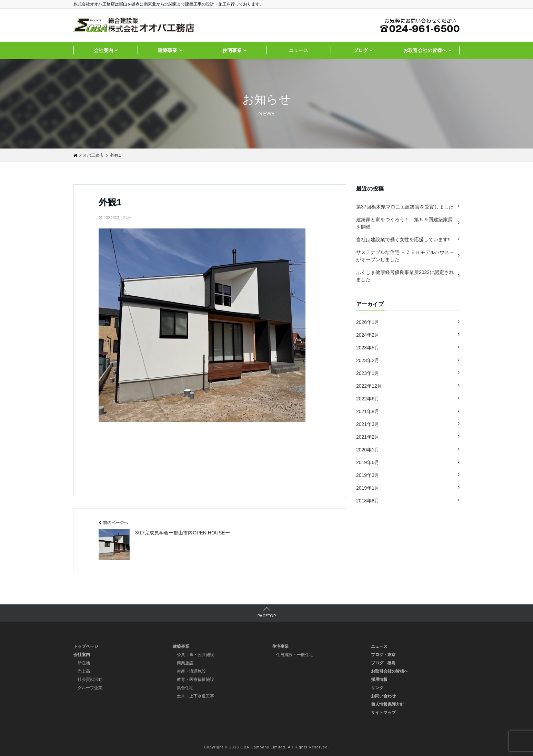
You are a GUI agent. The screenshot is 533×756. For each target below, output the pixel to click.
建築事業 (168, 50)
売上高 (84, 671)
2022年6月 (368, 399)
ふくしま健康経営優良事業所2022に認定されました (405, 276)
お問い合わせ (383, 696)
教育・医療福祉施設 (195, 680)
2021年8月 (368, 411)
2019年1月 (368, 488)
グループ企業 (90, 688)
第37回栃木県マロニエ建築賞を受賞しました (405, 207)
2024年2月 (368, 335)
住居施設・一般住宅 (295, 655)
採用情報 (379, 680)
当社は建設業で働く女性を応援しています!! (403, 239)
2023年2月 (368, 360)
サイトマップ (383, 713)
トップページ (86, 646)
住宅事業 (232, 50)
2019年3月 (368, 475)
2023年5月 (368, 348)
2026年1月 (368, 322)
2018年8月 (368, 501)
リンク (377, 688)
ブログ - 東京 (383, 655)
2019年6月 (368, 462)
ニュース (299, 50)
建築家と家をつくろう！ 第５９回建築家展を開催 (404, 223)
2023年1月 (368, 373)
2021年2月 (368, 437)
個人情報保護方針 (388, 704)
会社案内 (103, 50)
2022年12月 (369, 386)
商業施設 (185, 663)
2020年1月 (368, 450)
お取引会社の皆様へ (425, 50)
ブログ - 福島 (383, 663)
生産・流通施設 (191, 671)
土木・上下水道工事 (195, 696)
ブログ (361, 50)
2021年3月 (368, 424)
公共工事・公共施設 (195, 655)
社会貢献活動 (90, 680)
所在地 (84, 663)
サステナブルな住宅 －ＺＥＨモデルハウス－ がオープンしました (405, 256)
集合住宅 (185, 688)
